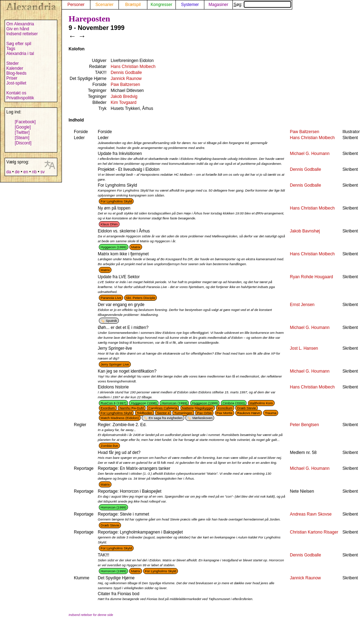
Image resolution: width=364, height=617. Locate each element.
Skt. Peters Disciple (141, 298)
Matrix (136, 247)
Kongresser (161, 5)
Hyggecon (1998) (144, 403)
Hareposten (89, 19)
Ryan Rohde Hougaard (311, 277)
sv (43, 172)
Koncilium (225, 408)
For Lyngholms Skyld (116, 201)
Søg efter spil (19, 44)
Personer (76, 5)
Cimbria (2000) (234, 403)
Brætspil (133, 5)
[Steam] (22, 138)
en (25, 172)
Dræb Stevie (246, 408)
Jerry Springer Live (115, 364)
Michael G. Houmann (310, 154)
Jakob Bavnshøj (305, 231)
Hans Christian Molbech (133, 67)
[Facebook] (25, 122)
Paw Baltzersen (125, 85)
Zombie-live (109, 446)
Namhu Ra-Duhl (132, 408)
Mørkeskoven (203, 418)
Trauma (271, 413)
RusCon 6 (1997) (113, 403)
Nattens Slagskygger (198, 408)
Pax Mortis (225, 413)
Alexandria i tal (20, 54)
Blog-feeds (16, 73)
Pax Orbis (204, 413)
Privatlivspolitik (20, 98)
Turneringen (183, 413)
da (9, 172)
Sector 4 (163, 413)
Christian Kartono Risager (314, 532)
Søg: (262, 5)
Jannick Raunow (126, 79)
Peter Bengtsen (304, 425)
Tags (11, 49)
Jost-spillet (16, 83)
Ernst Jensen (302, 305)
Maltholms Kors (261, 403)
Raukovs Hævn (249, 413)
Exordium (108, 408)
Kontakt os (16, 93)
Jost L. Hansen (304, 348)
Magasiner (218, 5)
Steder (12, 63)
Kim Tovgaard (124, 102)
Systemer (190, 5)
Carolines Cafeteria (163, 408)
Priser (12, 78)
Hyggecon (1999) (114, 247)
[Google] (23, 127)
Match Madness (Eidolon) (120, 418)
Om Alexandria (20, 24)
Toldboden (145, 413)
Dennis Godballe (126, 73)
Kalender (15, 68)
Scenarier (104, 5)
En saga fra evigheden (166, 418)
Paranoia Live (111, 298)
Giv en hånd (18, 29)
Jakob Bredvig (124, 96)
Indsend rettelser (22, 34)
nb (34, 172)
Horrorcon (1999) (174, 403)
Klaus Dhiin (109, 224)
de (17, 172)
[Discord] (23, 143)
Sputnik (111, 321)
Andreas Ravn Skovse (311, 514)
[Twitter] (22, 132)
